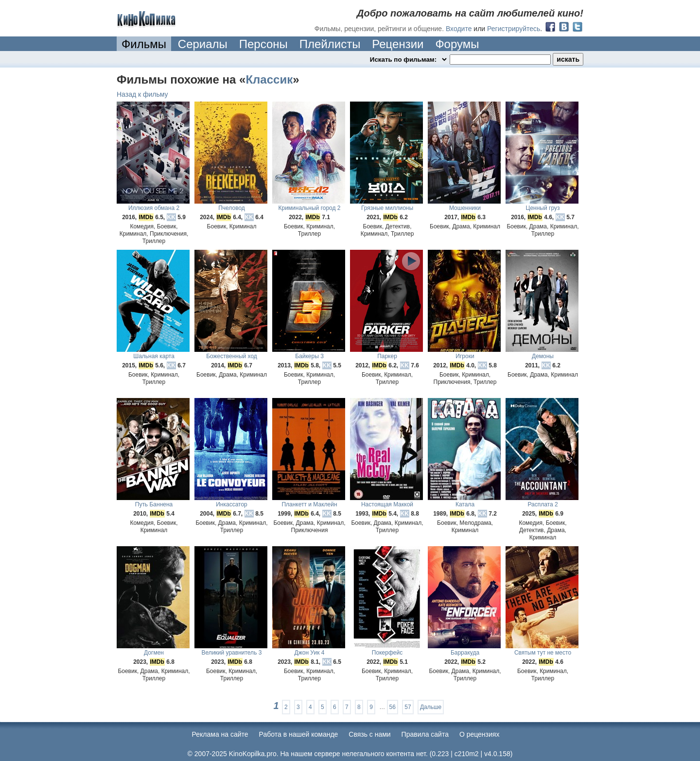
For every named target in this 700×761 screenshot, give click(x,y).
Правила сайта (425, 734)
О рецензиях (480, 734)
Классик (269, 79)
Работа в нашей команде (299, 734)
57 (408, 707)
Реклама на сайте (220, 734)
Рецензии (398, 44)
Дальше (431, 707)
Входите (459, 29)
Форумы (457, 44)
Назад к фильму (142, 94)
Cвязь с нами (369, 734)
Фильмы (144, 44)
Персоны (263, 44)
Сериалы (203, 44)
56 (393, 707)
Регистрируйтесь (514, 29)
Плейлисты (330, 44)
